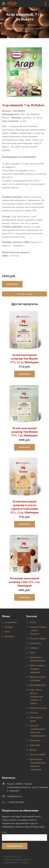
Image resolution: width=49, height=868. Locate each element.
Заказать (12, 284)
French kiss (35, 740)
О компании (11, 622)
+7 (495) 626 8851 (15, 802)
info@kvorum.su (15, 796)
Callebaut (34, 648)
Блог (7, 632)
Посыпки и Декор (38, 639)
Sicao (32, 653)
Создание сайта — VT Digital (16, 863)
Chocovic (34, 713)
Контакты (10, 636)
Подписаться (15, 846)
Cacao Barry (35, 643)
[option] (24, 72)
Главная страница (17, 25)
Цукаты (33, 750)
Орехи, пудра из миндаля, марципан (38, 669)
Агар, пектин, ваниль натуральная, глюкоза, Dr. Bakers (37, 697)
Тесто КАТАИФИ (38, 755)
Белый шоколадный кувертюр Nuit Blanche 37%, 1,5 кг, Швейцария (24, 359)
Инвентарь (35, 745)
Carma (33, 622)
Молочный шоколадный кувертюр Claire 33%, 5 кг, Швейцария (24, 582)
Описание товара (24, 294)
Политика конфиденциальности (18, 860)
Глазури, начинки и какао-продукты (38, 630)
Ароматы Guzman (38, 708)
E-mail (4, 832)
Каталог (32, 25)
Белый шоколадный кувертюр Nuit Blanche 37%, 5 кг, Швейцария (24, 432)
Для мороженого (38, 685)
